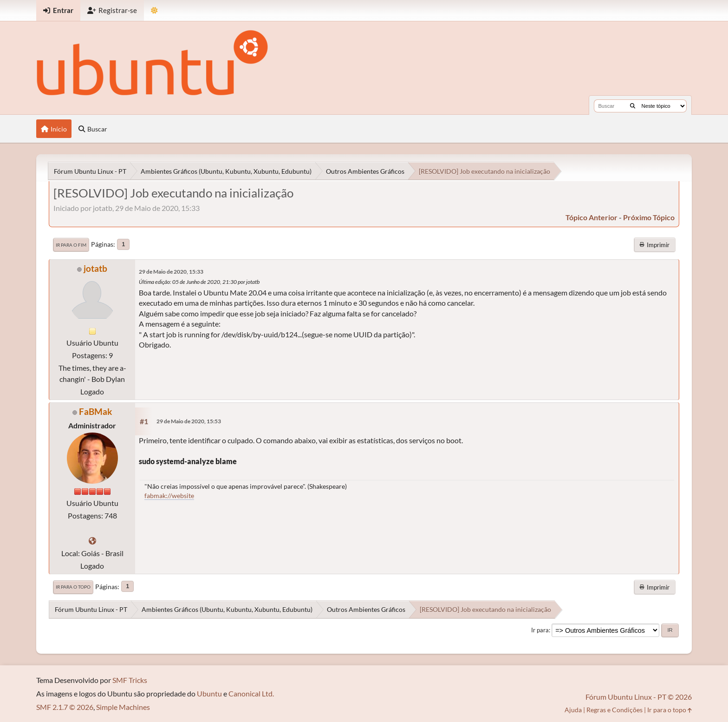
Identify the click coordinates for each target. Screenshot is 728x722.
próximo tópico (649, 217)
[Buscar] (633, 106)
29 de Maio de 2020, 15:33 (171, 272)
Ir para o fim (71, 245)
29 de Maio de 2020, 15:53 (189, 421)
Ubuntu (209, 693)
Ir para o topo (73, 587)
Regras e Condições (614, 710)
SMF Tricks (130, 680)
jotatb (95, 268)
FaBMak (95, 411)
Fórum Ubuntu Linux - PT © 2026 (639, 697)
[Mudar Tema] (154, 10)
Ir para (540, 630)
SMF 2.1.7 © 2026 (65, 707)
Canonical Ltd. (251, 693)
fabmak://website (169, 496)
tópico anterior (591, 217)
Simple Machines (123, 707)
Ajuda (573, 710)
